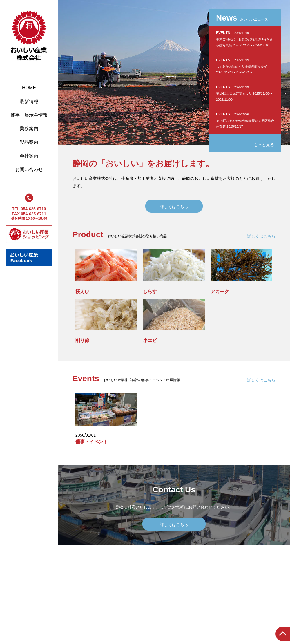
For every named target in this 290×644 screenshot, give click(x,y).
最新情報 (29, 101)
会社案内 (29, 156)
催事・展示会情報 (29, 115)
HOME (29, 88)
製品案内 (29, 142)
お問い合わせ (29, 170)
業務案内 (29, 129)
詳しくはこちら (174, 207)
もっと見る (264, 145)
